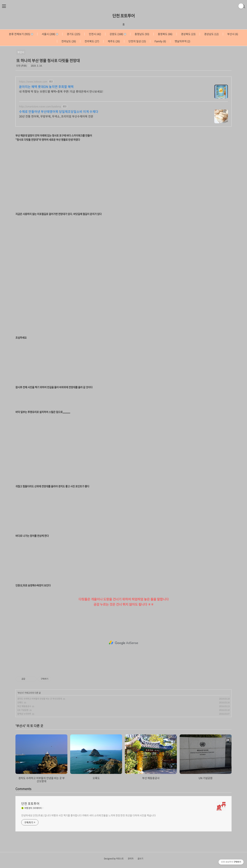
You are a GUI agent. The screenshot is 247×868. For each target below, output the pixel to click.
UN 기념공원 (23, 710)
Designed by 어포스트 (114, 859)
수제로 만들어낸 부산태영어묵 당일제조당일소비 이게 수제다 (59, 112)
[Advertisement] (123, 643)
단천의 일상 (137, 41)
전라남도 (68, 41)
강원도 (118, 34)
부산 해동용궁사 (24, 706)
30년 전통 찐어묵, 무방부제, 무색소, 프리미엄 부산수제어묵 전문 (56, 116)
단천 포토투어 (123, 16)
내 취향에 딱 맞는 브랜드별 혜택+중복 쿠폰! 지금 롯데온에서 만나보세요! (61, 91)
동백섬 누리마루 (24, 714)
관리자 (131, 859)
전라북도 (92, 41)
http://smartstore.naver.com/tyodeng (40, 106)
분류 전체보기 (21, 34)
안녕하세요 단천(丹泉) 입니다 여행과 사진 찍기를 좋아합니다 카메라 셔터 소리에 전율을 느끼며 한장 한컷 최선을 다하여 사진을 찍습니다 (89, 815)
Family (160, 41)
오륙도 (20, 702)
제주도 (114, 41)
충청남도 (142, 34)
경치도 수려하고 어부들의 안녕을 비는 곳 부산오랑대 (40, 699)
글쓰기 (140, 859)
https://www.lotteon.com (33, 81)
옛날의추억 (182, 41)
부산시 (232, 34)
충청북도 (165, 34)
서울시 (50, 34)
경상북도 (188, 34)
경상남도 (211, 34)
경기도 (73, 34)
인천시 (95, 34)
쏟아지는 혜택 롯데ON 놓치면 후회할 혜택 (46, 87)
